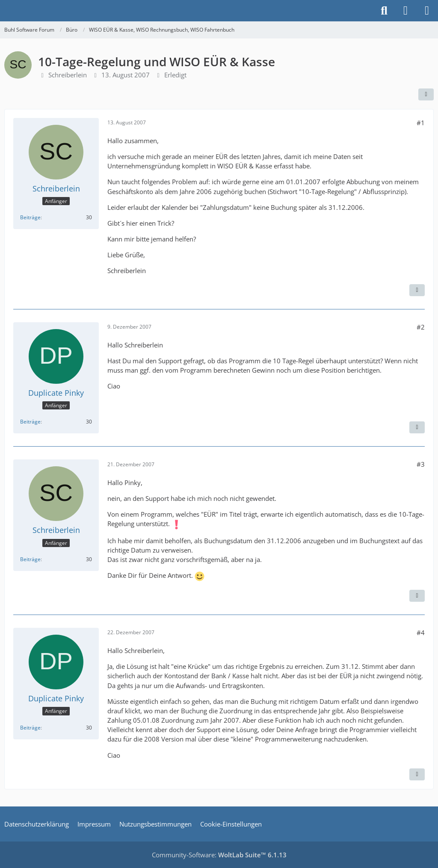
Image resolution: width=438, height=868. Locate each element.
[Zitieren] (417, 290)
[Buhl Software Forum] (4, 11)
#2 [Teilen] (421, 327)
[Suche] (384, 11)
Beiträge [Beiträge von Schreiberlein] (30, 217)
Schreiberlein (68, 75)
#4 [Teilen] (421, 633)
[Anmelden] (405, 11)
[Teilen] (426, 94)
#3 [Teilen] (421, 464)
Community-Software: (219, 855)
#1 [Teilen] (421, 123)
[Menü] (427, 11)
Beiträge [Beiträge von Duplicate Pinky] (30, 422)
